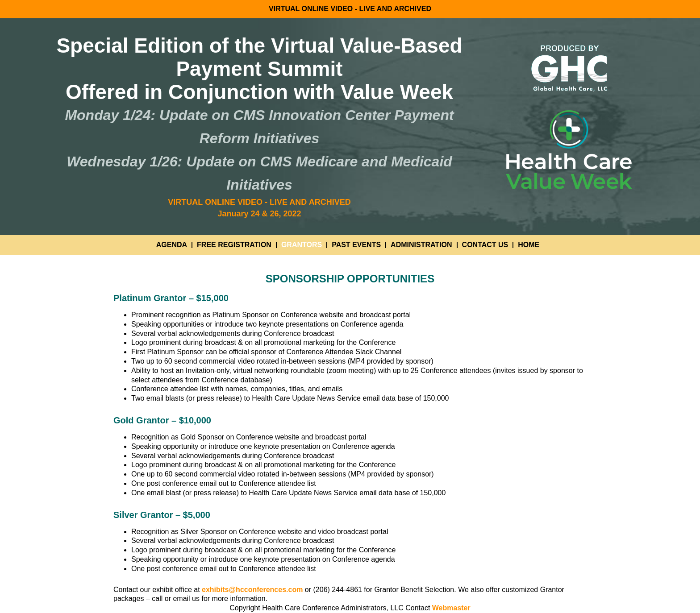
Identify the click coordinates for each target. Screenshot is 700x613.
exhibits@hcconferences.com (252, 590)
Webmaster (451, 608)
